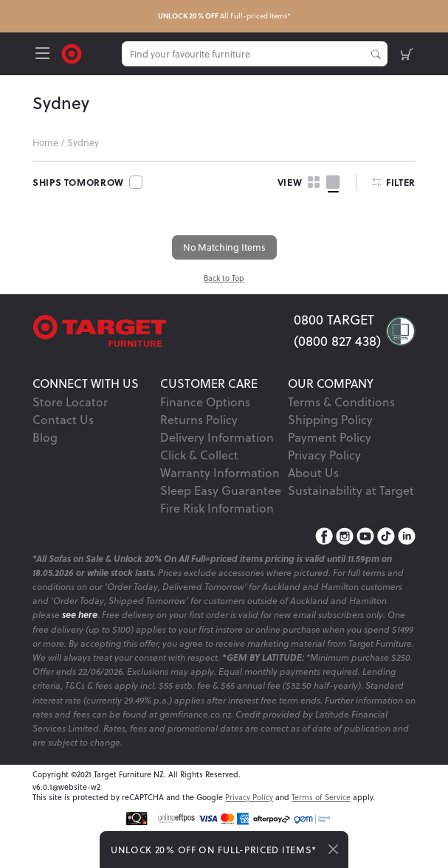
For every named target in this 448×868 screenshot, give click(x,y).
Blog (45, 437)
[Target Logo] (72, 52)
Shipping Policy (330, 420)
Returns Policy (199, 420)
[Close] (333, 850)
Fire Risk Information (217, 508)
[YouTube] (365, 536)
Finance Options (205, 402)
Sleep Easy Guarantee (221, 490)
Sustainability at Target (351, 490)
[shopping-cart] (407, 54)
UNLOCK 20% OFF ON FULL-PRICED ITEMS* (214, 850)
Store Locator (70, 402)
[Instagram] (345, 536)
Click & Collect (199, 455)
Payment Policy (330, 437)
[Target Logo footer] (163, 331)
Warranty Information (220, 473)
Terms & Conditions (341, 402)
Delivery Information (217, 437)
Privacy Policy (324, 455)
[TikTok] (386, 536)
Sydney (83, 142)
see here (80, 615)
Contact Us (63, 420)
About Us (313, 473)
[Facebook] (324, 536)
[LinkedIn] (407, 536)
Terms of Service (321, 797)
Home (45, 142)
